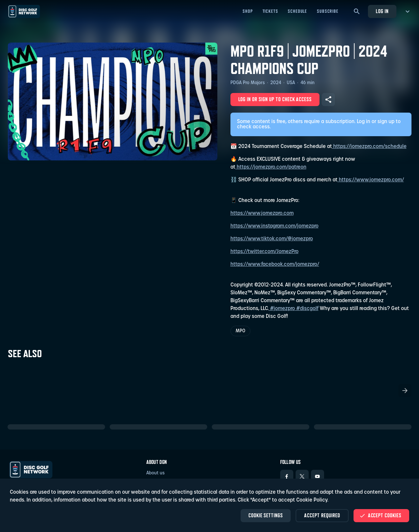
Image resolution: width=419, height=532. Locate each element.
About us (155, 473)
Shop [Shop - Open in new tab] (247, 11)
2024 (276, 83)
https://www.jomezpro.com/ (371, 180)
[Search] (357, 11)
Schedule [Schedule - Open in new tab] (297, 11)
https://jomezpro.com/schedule (369, 147)
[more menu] (406, 11)
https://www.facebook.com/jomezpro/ (275, 265)
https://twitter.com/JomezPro (264, 252)
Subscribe (328, 11)
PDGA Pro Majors (248, 83)
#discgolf (307, 309)
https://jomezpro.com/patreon (271, 167)
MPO (240, 331)
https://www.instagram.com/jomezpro (274, 226)
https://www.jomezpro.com (262, 213)
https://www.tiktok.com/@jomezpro (272, 239)
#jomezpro (282, 309)
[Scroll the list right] (405, 391)
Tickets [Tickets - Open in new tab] (270, 11)
